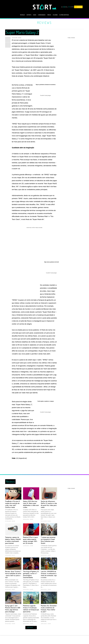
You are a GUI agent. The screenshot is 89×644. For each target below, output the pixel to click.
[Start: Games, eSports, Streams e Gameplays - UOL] (43, 7)
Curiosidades (42, 15)
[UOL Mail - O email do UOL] (65, 7)
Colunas (55, 15)
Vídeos (49, 15)
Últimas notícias (64, 15)
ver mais (31, 628)
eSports (29, 15)
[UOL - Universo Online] (54, 8)
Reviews (22, 15)
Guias (35, 15)
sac (62, 7)
